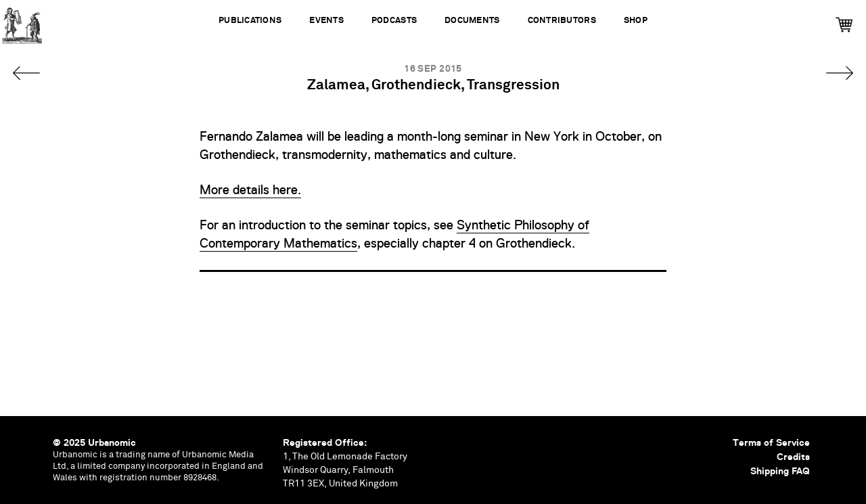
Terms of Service (771, 442)
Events (326, 21)
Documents (472, 21)
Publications (250, 21)
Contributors (562, 21)
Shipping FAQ (780, 471)
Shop (636, 21)
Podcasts (394, 21)
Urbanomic (22, 22)
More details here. (250, 190)
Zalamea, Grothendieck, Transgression (433, 86)
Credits (793, 457)
